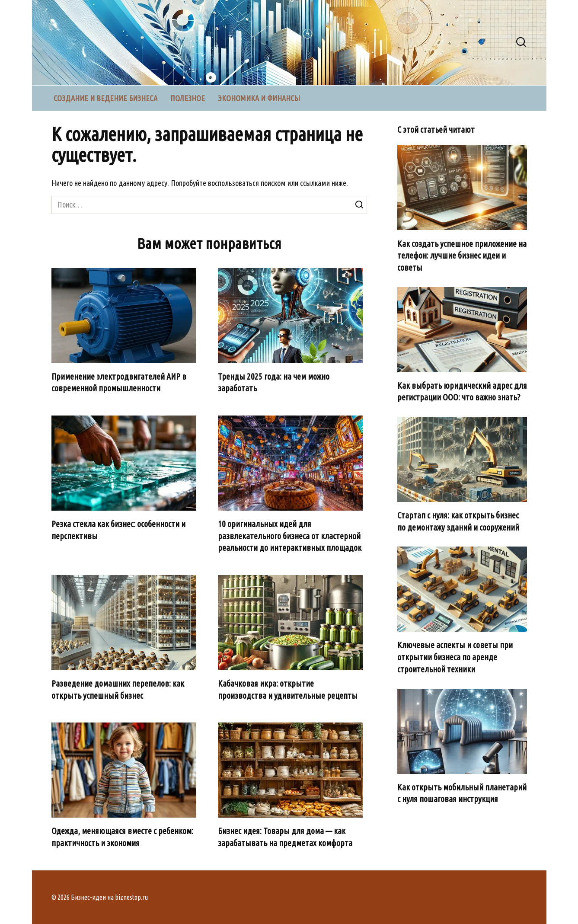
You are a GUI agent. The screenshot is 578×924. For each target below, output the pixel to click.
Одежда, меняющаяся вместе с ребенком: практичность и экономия (122, 837)
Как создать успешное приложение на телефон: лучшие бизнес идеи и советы (462, 255)
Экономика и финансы (259, 98)
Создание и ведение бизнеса (105, 98)
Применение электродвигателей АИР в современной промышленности (119, 383)
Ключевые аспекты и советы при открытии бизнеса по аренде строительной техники (455, 657)
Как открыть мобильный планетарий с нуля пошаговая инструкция (462, 793)
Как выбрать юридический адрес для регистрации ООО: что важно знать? (462, 392)
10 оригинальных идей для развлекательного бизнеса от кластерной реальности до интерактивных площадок (290, 536)
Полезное (188, 98)
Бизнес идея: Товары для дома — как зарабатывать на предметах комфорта (285, 837)
